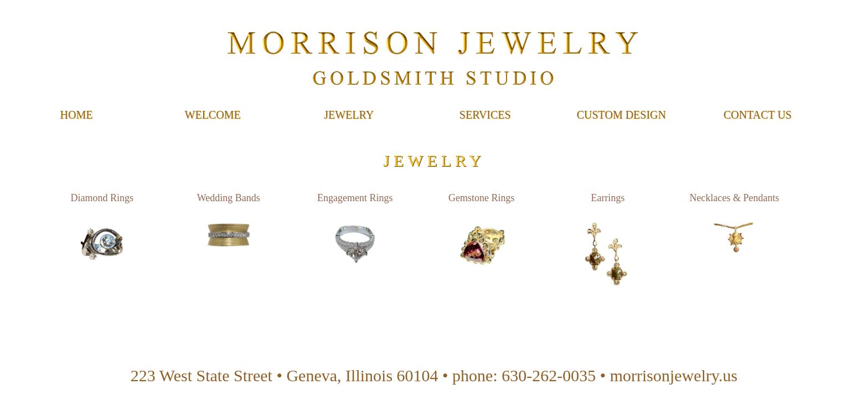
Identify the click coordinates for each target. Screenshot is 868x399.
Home (77, 115)
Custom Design (621, 115)
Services (485, 115)
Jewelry (349, 115)
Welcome (213, 115)
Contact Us (758, 115)
